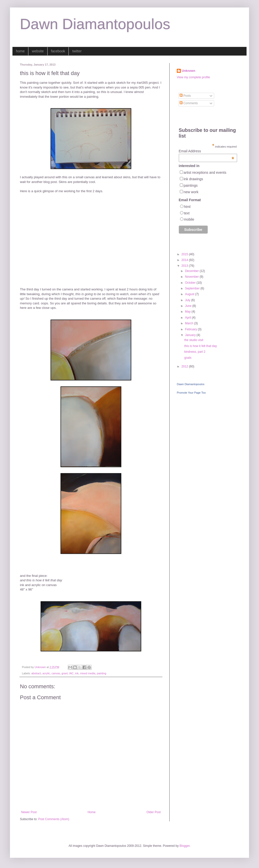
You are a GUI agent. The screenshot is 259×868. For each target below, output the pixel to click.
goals (188, 358)
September (193, 288)
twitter (77, 51)
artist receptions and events (205, 173)
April (188, 318)
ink (77, 673)
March (190, 323)
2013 (185, 266)
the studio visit (194, 340)
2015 (185, 254)
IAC (71, 673)
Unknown (189, 71)
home (20, 51)
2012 (185, 366)
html (187, 207)
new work (191, 192)
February (191, 329)
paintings (191, 185)
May (188, 312)
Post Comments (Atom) (54, 819)
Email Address (207, 151)
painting (102, 673)
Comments (189, 103)
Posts (185, 96)
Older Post (154, 812)
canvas (56, 673)
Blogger (185, 846)
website (38, 51)
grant (65, 673)
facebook (58, 51)
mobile (189, 219)
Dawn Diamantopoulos (95, 24)
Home (92, 812)
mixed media (88, 673)
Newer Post (29, 812)
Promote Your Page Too (191, 393)
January (191, 335)
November (192, 277)
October (191, 283)
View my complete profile (193, 77)
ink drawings (194, 179)
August (190, 294)
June (189, 306)
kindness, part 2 (195, 352)
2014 (185, 260)
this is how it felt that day (201, 346)
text (187, 213)
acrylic (46, 673)
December (192, 271)
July (188, 300)
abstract (36, 673)
